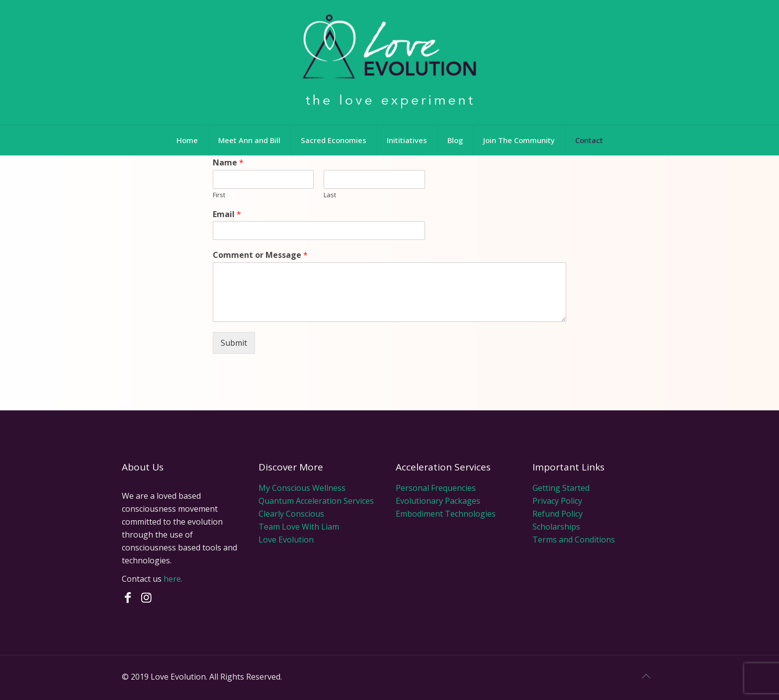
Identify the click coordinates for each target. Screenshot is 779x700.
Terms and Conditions (574, 540)
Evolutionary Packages (438, 501)
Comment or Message (260, 255)
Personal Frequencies (436, 488)
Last (330, 195)
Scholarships (556, 527)
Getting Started (561, 488)
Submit (234, 343)
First (219, 195)
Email (227, 214)
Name (228, 163)
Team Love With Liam (299, 527)
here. (173, 579)
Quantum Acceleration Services (316, 501)
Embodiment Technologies (446, 514)
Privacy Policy (557, 501)
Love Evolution (286, 540)
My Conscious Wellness (302, 488)
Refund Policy (558, 514)
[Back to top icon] (647, 676)
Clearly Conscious (291, 514)
